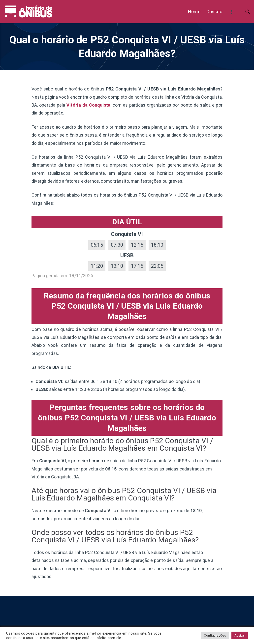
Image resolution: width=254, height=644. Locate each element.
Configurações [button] (215, 635)
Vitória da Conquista (88, 105)
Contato (214, 12)
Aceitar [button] (240, 635)
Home (194, 12)
